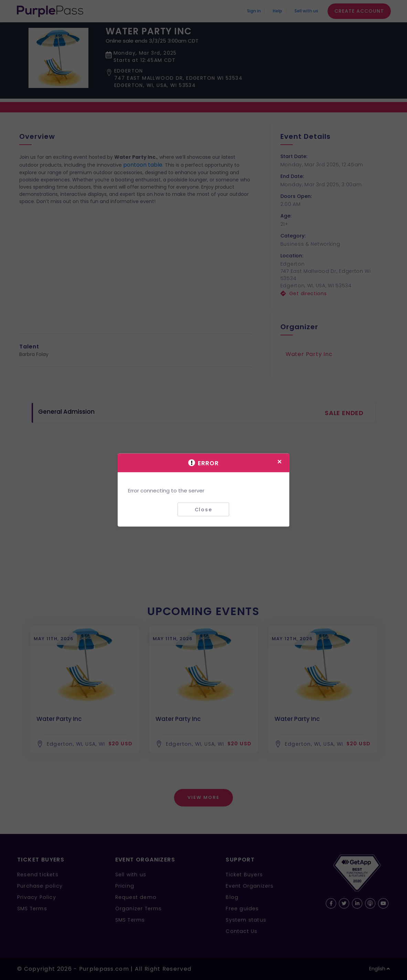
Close (203, 509)
